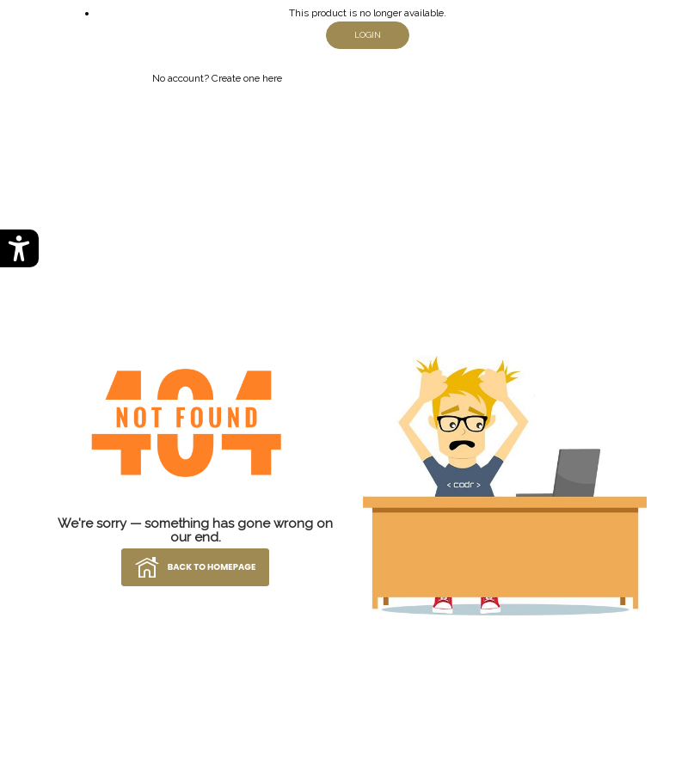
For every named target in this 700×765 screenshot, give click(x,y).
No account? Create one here (217, 78)
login (368, 35)
